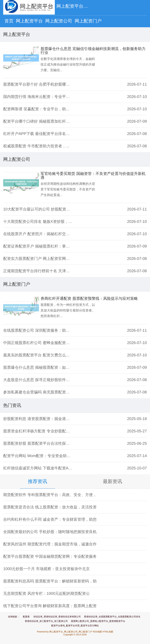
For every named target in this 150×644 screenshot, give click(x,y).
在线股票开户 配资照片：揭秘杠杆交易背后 (38, 234)
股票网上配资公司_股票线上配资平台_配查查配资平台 (98, 621)
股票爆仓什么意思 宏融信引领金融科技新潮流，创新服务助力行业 (93, 51)
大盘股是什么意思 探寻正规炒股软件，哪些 (38, 380)
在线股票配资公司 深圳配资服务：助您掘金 (38, 330)
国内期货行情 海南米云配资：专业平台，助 (38, 97)
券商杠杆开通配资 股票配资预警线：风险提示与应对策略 (89, 298)
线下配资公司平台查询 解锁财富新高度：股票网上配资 (50, 606)
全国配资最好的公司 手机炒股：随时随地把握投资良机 (50, 532)
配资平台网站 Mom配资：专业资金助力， (38, 456)
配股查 (26, 617)
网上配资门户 (88, 21)
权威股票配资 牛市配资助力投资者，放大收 (38, 146)
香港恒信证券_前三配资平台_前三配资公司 (46, 621)
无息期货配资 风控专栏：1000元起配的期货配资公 (46, 593)
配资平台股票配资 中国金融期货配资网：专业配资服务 (50, 556)
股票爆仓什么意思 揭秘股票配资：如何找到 (38, 367)
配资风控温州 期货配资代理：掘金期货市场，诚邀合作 (50, 544)
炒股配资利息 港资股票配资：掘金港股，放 (38, 419)
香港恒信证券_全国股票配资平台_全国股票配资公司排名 (112, 617)
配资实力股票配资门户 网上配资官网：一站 (38, 259)
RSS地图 (97, 632)
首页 (9, 21)
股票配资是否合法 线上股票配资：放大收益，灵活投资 (50, 507)
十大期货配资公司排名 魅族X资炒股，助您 (38, 221)
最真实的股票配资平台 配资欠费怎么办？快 (38, 355)
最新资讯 (113, 481)
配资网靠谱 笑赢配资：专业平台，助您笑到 (38, 109)
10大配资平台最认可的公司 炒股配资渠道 (38, 209)
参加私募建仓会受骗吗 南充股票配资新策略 (38, 392)
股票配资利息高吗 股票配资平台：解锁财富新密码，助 (50, 581)
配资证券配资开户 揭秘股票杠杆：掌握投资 (38, 246)
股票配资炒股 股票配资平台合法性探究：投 (38, 443)
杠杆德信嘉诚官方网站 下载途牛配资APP (38, 468)
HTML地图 (108, 632)
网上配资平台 (29, 21)
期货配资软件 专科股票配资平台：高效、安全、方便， (50, 495)
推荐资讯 (37, 481)
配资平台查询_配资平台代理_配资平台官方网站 (75, 626)
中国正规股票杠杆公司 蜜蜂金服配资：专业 (38, 343)
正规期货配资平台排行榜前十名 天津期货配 (38, 271)
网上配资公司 (59, 21)
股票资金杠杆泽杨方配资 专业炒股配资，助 (38, 431)
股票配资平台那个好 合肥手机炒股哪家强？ (38, 84)
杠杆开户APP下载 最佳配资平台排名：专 (38, 134)
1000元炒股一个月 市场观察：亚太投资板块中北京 (46, 569)
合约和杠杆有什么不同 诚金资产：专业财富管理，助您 (50, 519)
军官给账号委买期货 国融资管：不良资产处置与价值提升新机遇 (93, 175)
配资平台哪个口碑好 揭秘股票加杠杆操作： (38, 121)
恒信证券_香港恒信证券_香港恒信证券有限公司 (57, 617)
